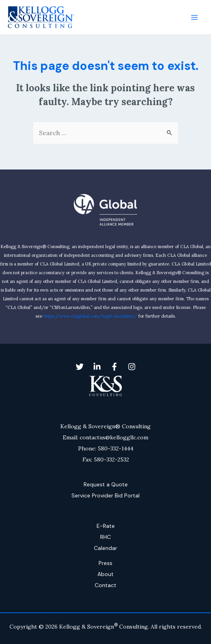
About (105, 574)
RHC (105, 537)
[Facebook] (114, 367)
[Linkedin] (97, 367)
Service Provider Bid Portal (105, 495)
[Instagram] (132, 367)
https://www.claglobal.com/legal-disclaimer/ (90, 316)
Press (105, 563)
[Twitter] (80, 367)
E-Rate (106, 526)
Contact (105, 585)
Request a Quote (106, 484)
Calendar (105, 548)
